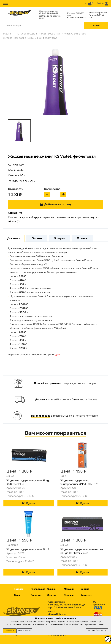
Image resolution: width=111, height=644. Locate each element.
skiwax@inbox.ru (57, 614)
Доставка (41, 399)
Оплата (51, 595)
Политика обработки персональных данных (84, 624)
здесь (57, 355)
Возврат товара (41, 416)
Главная (8, 34)
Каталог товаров (27, 34)
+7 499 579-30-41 (77, 18)
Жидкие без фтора (75, 34)
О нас (17, 595)
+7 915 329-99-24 (97, 16)
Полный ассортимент (47, 383)
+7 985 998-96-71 (49, 14)
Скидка (51, 589)
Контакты (86, 595)
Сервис (85, 589)
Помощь (69, 595)
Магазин (69, 589)
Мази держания (50, 34)
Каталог (19, 589)
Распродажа (38, 589)
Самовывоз (79, 399)
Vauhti (20, 170)
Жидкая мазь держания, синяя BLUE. (28, 549)
